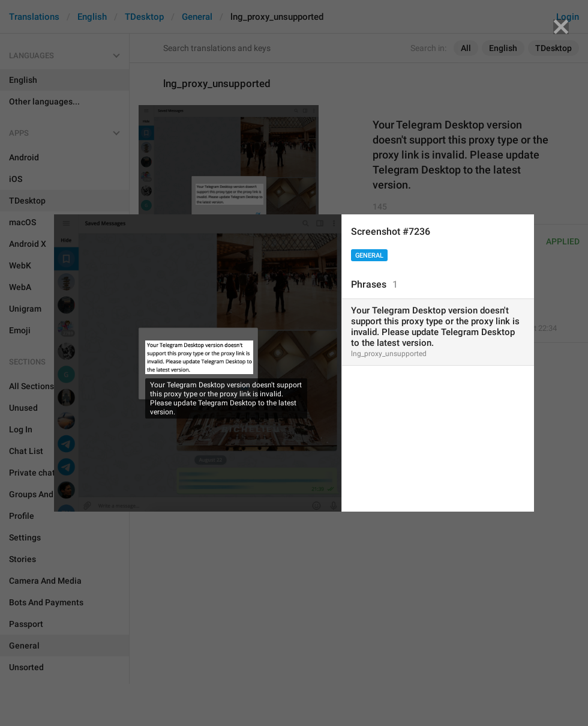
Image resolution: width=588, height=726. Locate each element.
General (369, 256)
